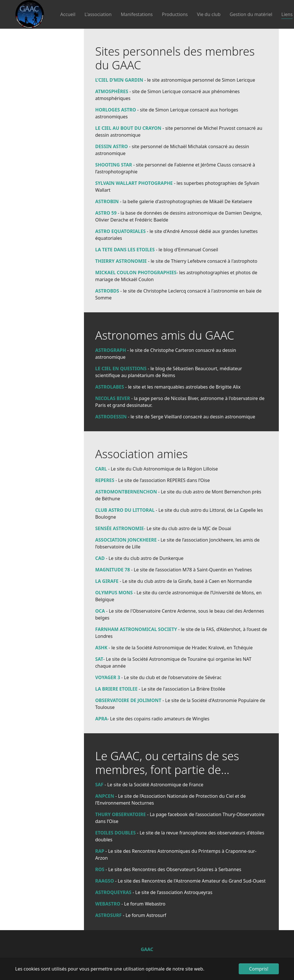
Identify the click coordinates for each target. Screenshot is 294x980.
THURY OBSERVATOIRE (120, 814)
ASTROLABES (110, 387)
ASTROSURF (108, 915)
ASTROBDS (107, 291)
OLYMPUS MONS (114, 593)
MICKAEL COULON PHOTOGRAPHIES (136, 273)
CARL (101, 469)
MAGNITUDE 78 (112, 570)
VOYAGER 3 (108, 677)
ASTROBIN (107, 201)
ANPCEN (105, 796)
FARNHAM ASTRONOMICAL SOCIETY (136, 629)
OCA (100, 611)
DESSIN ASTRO (111, 146)
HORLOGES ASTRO (115, 110)
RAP (100, 851)
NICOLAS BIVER (113, 398)
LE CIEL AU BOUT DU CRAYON (128, 128)
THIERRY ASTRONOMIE (121, 261)
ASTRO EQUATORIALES (120, 231)
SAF (99, 785)
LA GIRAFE (107, 581)
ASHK (101, 648)
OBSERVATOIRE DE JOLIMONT (128, 700)
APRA (101, 719)
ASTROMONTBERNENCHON (126, 492)
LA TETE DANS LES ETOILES (125, 250)
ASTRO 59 (106, 213)
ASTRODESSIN (111, 417)
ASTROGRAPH (111, 350)
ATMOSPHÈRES (112, 91)
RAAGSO (104, 881)
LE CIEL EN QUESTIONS (121, 369)
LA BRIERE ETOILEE (117, 689)
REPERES (105, 480)
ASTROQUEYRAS (113, 892)
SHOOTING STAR (114, 165)
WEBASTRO (108, 904)
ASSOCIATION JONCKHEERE (126, 540)
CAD (100, 558)
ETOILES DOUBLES (115, 833)
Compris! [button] (259, 969)
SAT (99, 659)
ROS (100, 869)
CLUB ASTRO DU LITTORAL (125, 510)
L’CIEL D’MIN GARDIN (119, 80)
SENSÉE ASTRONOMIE (119, 528)
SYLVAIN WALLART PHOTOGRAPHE (134, 183)
